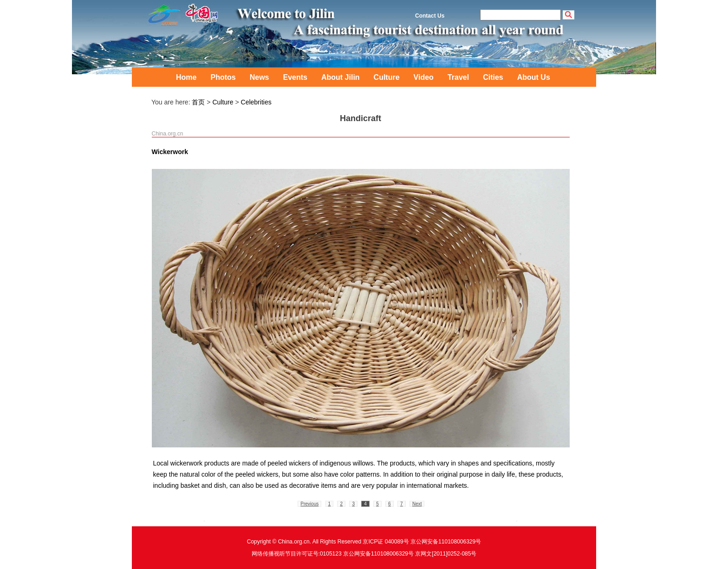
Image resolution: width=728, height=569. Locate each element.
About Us (534, 77)
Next (417, 504)
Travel (458, 77)
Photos (223, 77)
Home (186, 77)
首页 (198, 102)
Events (295, 77)
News (260, 77)
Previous (309, 504)
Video (424, 77)
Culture (387, 77)
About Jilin (341, 77)
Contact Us (430, 16)
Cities (493, 77)
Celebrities (256, 102)
